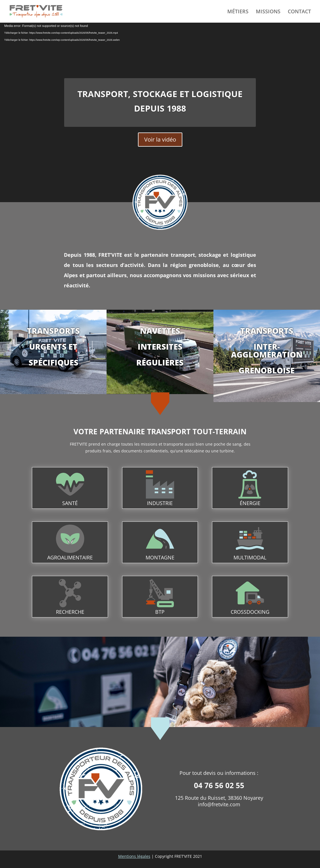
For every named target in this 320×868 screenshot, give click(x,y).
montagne (160, 557)
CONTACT (299, 12)
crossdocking (250, 612)
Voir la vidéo (160, 139)
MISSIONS (268, 12)
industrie (160, 503)
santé (70, 503)
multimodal (250, 557)
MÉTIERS (238, 12)
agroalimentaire (70, 557)
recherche (70, 612)
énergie (250, 503)
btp (160, 612)
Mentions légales (134, 856)
